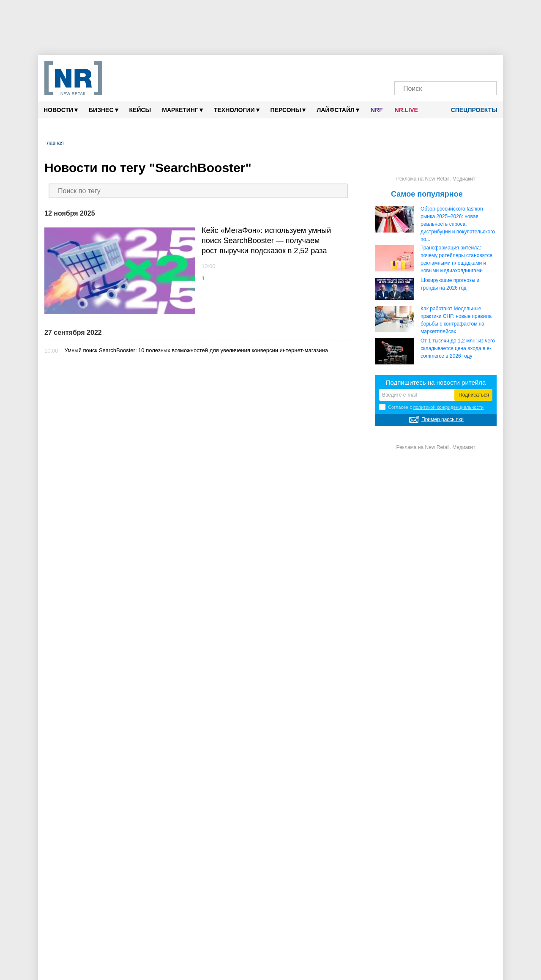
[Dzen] (437, 67)
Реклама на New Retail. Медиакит (436, 179)
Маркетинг (182, 110)
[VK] (421, 67)
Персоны (288, 110)
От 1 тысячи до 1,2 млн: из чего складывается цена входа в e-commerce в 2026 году (458, 348)
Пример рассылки (443, 419)
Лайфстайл (338, 110)
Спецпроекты (471, 110)
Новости (61, 110)
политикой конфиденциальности (448, 407)
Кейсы (140, 110)
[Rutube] (470, 67)
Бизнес (103, 110)
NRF (377, 110)
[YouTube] (454, 67)
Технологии (237, 110)
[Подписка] (486, 67)
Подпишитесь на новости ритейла (436, 382)
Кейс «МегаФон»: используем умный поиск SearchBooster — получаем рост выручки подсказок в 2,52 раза (266, 241)
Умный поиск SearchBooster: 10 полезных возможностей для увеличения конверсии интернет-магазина (196, 350)
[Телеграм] (405, 67)
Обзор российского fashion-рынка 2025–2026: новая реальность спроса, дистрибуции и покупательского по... (458, 224)
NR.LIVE (406, 110)
